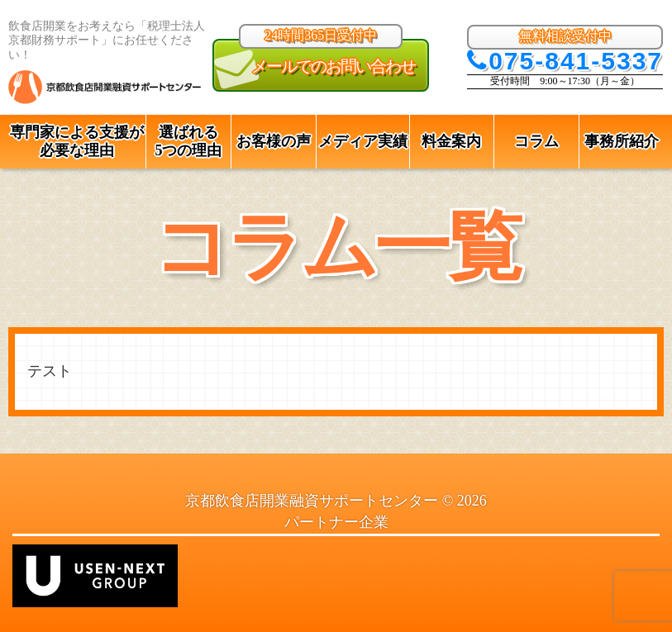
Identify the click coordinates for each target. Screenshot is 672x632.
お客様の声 (274, 141)
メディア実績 (363, 141)
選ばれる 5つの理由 (188, 142)
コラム (536, 141)
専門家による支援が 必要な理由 (77, 142)
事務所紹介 (622, 141)
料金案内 (451, 141)
